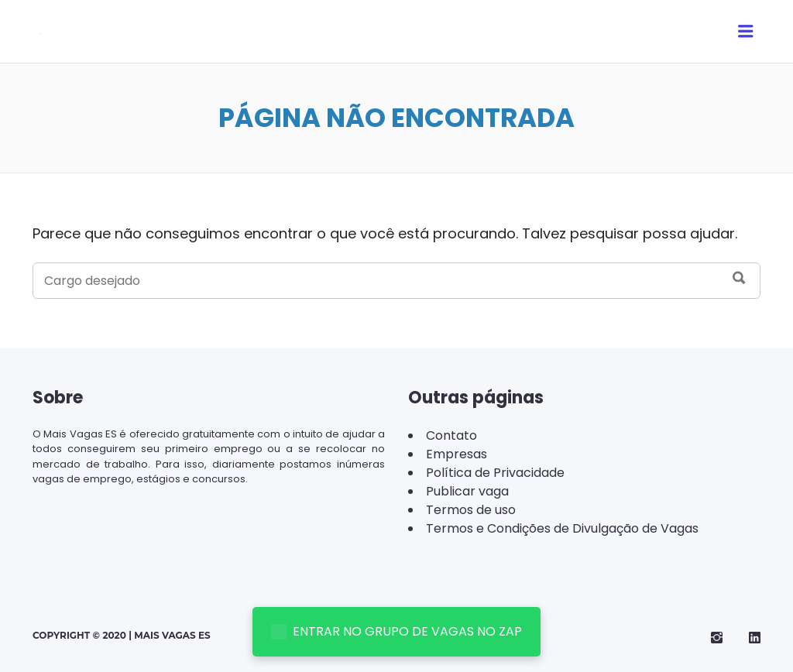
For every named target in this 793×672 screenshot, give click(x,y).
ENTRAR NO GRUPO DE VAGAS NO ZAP (396, 631)
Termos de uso (471, 510)
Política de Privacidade (495, 473)
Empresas (457, 454)
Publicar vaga (467, 491)
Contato (451, 435)
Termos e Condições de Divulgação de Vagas (562, 528)
